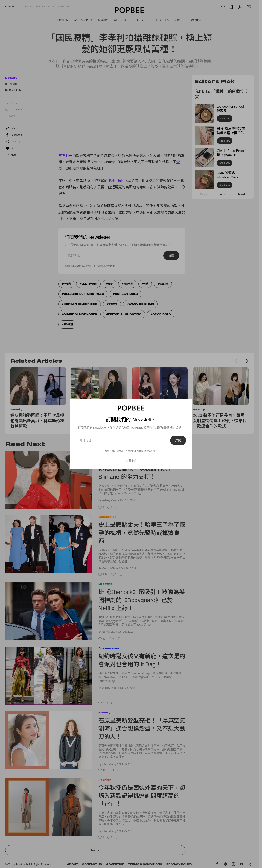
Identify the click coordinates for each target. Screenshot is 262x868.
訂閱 (178, 440)
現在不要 (131, 460)
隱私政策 (150, 451)
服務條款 (139, 451)
